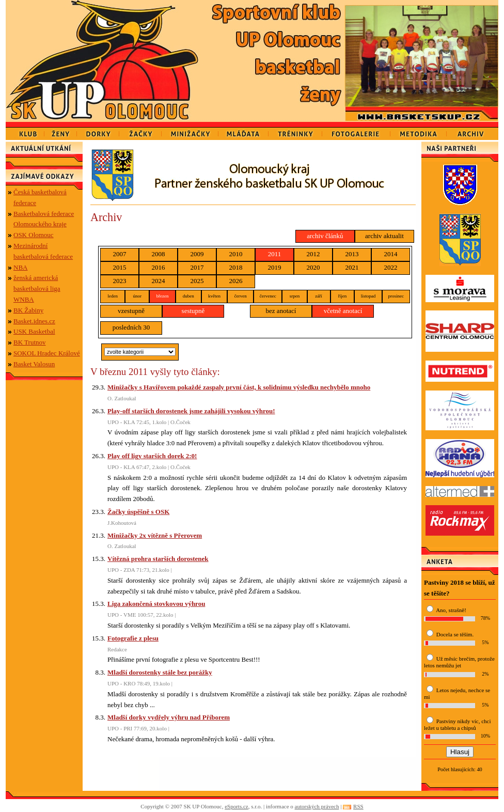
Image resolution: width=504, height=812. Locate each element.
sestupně (193, 311)
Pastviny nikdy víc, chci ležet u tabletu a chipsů (457, 724)
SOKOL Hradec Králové (47, 353)
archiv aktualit (384, 236)
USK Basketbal (34, 331)
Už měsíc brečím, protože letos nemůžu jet (459, 662)
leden (113, 296)
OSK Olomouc (34, 235)
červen (241, 296)
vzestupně (131, 311)
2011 (275, 254)
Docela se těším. (455, 634)
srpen (295, 296)
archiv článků (325, 236)
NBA (20, 267)
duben (188, 296)
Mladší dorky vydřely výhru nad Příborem (169, 717)
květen (214, 296)
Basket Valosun (34, 364)
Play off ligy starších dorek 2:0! (152, 456)
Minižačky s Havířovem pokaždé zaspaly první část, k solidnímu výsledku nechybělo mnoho (239, 387)
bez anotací (281, 311)
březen (162, 296)
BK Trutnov (30, 342)
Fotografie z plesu (133, 638)
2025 (197, 281)
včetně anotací (343, 311)
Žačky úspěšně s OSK (138, 512)
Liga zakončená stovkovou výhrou (156, 604)
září (319, 296)
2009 (197, 254)
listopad (368, 296)
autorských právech (317, 806)
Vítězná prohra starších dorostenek (158, 559)
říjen (343, 296)
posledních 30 (131, 327)
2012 (313, 254)
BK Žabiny (28, 310)
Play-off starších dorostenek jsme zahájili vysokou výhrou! (191, 411)
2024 (159, 281)
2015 (120, 267)
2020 (313, 267)
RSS (358, 806)
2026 (236, 281)
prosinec (396, 296)
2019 (275, 267)
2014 (391, 254)
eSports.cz (237, 806)
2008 (159, 254)
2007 (120, 254)
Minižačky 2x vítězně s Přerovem (155, 535)
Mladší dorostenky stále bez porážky (160, 672)
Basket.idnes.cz (34, 321)
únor (137, 296)
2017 (197, 267)
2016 (159, 267)
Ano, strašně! (451, 610)
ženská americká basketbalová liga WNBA (37, 288)
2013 (352, 254)
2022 (391, 267)
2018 (236, 267)
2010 (236, 254)
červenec (268, 296)
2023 (120, 281)
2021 (352, 267)
